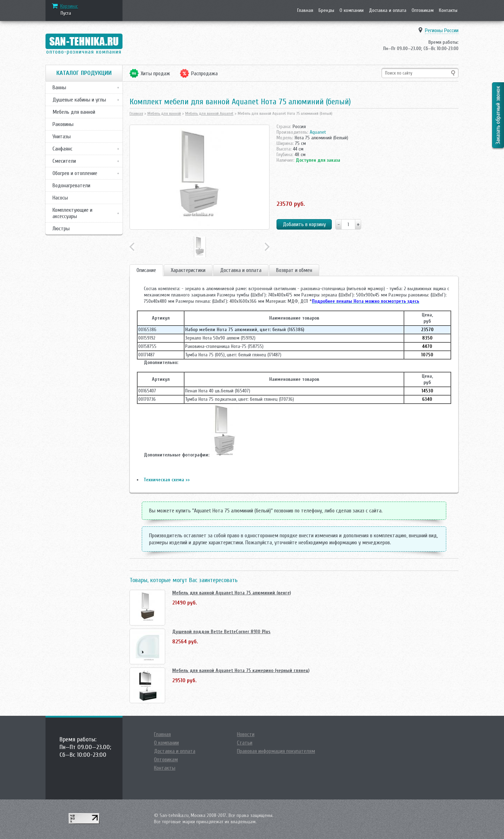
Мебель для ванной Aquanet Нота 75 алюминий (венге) (232, 593)
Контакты (448, 10)
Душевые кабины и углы (79, 100)
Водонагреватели (71, 186)
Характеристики (188, 270)
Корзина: (69, 6)
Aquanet (318, 132)
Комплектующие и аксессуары (72, 213)
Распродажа (204, 74)
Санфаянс (62, 149)
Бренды (326, 10)
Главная (305, 10)
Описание (146, 270)
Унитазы (62, 137)
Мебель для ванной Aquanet (209, 113)
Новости (246, 734)
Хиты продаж (155, 74)
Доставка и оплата (388, 10)
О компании (352, 10)
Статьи (245, 743)
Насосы (60, 198)
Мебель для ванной (74, 112)
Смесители (64, 161)
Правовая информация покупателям (276, 751)
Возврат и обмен (294, 270)
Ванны (59, 88)
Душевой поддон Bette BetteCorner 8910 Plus (221, 632)
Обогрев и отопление (75, 173)
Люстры (61, 229)
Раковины (63, 124)
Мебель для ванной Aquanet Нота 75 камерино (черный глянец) (241, 670)
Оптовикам (423, 10)
